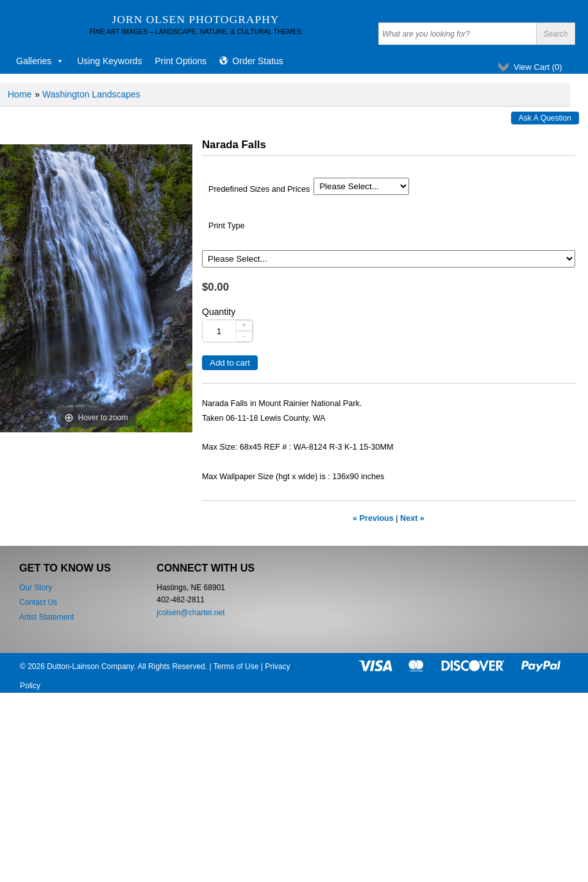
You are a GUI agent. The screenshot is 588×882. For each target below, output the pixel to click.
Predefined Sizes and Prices (259, 189)
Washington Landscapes (91, 94)
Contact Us (38, 602)
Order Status (257, 61)
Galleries (40, 61)
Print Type (226, 226)
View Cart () (538, 67)
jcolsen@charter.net (190, 613)
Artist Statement (46, 617)
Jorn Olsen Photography (196, 19)
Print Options (181, 61)
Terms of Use (236, 666)
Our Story (36, 588)
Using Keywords (109, 61)
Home (20, 94)
